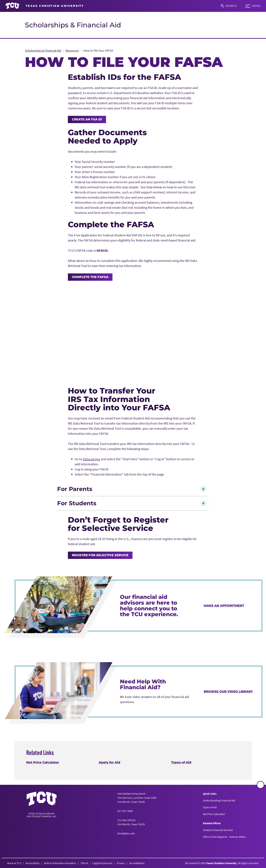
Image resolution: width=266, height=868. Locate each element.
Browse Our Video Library (228, 692)
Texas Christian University (221, 863)
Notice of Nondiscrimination (60, 863)
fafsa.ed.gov (92, 459)
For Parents (132, 489)
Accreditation (137, 863)
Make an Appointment (224, 606)
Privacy (121, 863)
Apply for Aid (110, 762)
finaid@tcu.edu (126, 833)
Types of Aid (181, 762)
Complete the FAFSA (90, 277)
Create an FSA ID (87, 119)
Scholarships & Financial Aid (73, 25)
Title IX (84, 863)
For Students (132, 503)
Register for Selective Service (100, 555)
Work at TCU (14, 863)
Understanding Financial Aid (219, 800)
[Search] (229, 6)
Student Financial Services (218, 830)
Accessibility (33, 863)
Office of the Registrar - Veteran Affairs (224, 837)
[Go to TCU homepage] (45, 6)
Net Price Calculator (43, 762)
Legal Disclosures (102, 863)
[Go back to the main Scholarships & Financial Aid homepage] (42, 804)
